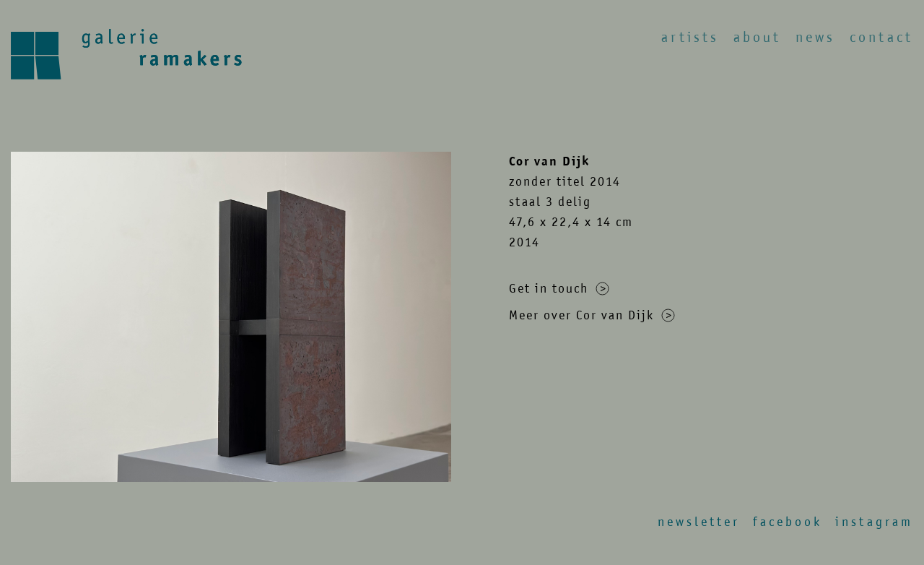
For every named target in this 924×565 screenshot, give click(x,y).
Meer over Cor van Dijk (592, 315)
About (757, 37)
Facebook (788, 522)
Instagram (874, 522)
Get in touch (559, 288)
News (815, 37)
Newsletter (699, 522)
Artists (690, 37)
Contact (881, 37)
